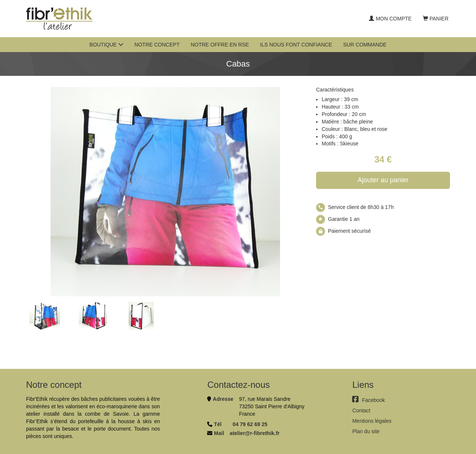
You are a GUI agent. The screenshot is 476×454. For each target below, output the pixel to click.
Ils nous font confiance (296, 45)
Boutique (107, 45)
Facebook (368, 400)
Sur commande (365, 45)
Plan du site (366, 431)
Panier (436, 19)
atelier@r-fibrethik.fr (255, 433)
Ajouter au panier (383, 180)
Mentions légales (372, 421)
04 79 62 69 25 (250, 424)
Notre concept (157, 45)
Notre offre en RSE (220, 45)
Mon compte (390, 19)
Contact (361, 410)
